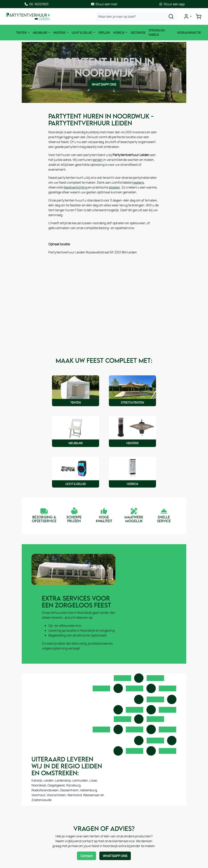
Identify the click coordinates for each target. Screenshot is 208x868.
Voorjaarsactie (190, 33)
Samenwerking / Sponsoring (131, 828)
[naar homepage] (29, 17)
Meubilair (40, 33)
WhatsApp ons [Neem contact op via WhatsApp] (104, 86)
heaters (111, 178)
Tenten (21, 33)
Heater (14, 820)
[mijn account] (188, 17)
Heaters (59, 33)
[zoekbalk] (137, 17)
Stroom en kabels (156, 33)
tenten (74, 160)
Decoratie (137, 33)
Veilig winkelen (71, 833)
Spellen (103, 33)
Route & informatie (124, 812)
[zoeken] (172, 17)
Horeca (118, 33)
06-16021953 (182, 820)
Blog (114, 820)
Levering (66, 825)
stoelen (62, 183)
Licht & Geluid (82, 33)
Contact (117, 804)
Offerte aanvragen (73, 817)
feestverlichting (145, 178)
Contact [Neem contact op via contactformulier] (87, 739)
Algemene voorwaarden (77, 809)
